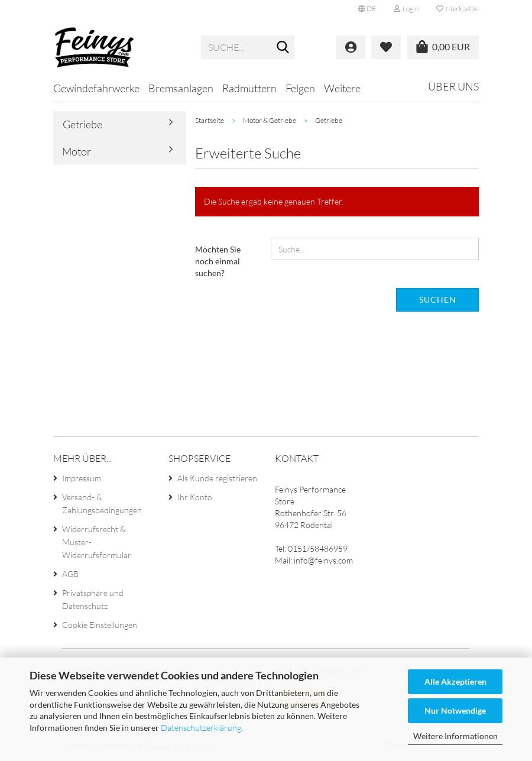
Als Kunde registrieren (217, 478)
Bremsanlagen (181, 88)
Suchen (438, 299)
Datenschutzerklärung (201, 728)
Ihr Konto (195, 497)
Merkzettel (458, 9)
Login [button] (406, 9)
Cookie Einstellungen (100, 625)
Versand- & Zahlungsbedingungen (102, 503)
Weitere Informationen (455, 736)
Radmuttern (249, 88)
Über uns (453, 86)
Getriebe (82, 124)
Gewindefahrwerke (96, 88)
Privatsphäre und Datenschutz (93, 599)
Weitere (342, 88)
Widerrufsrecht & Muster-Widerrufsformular (97, 542)
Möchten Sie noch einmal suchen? (218, 261)
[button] (367, 9)
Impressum (82, 478)
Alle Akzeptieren (455, 681)
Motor (77, 151)
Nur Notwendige (455, 710)
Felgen (300, 88)
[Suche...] (283, 48)
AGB (70, 574)
